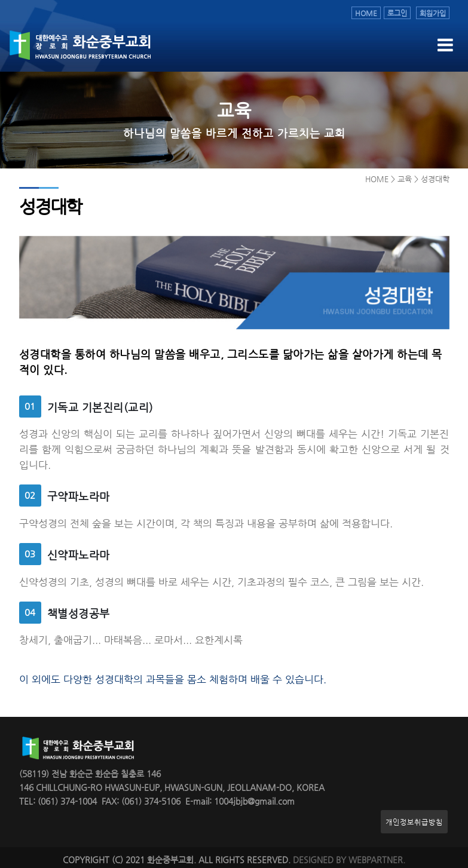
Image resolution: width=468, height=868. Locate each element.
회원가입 (433, 13)
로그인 (397, 13)
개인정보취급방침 (414, 822)
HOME (366, 13)
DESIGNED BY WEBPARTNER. (349, 860)
